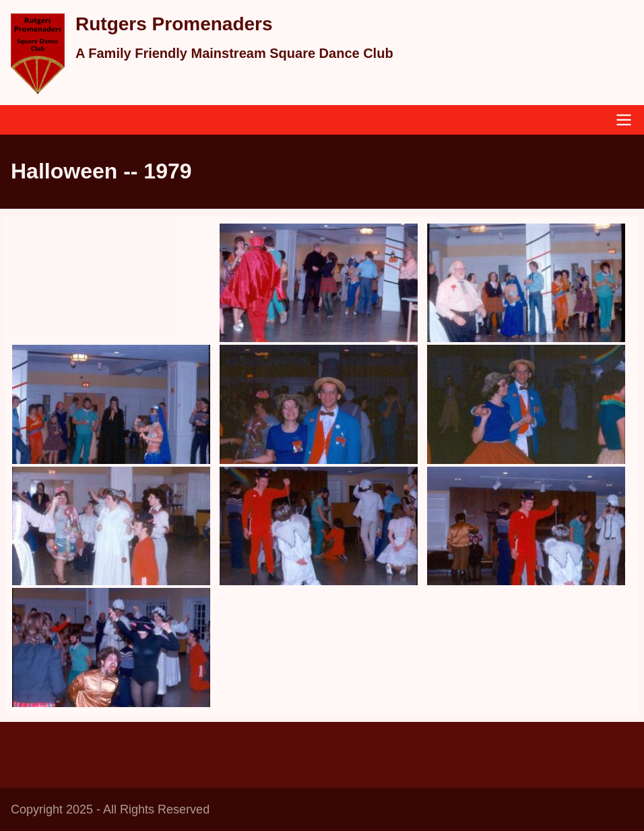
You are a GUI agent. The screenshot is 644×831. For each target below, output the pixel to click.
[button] (319, 283)
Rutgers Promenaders (174, 24)
